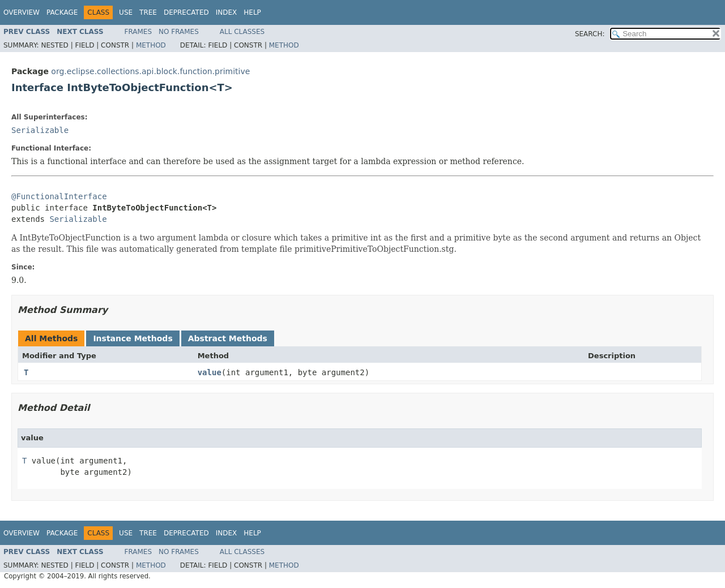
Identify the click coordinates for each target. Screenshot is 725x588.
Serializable (40, 130)
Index (227, 12)
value (210, 372)
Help (252, 12)
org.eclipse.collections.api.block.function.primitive (150, 71)
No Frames (179, 32)
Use (126, 12)
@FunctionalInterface (59, 196)
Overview (22, 12)
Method (151, 45)
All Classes (242, 32)
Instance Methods (133, 338)
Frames (138, 32)
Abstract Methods (228, 338)
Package (62, 12)
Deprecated (186, 12)
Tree (148, 12)
